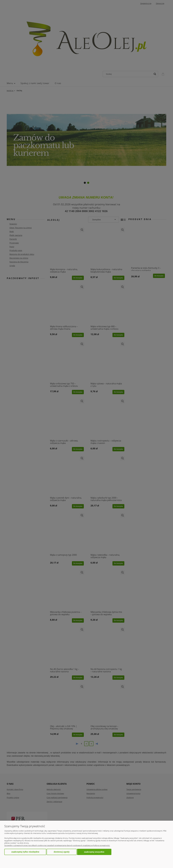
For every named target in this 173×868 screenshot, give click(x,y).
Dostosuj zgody (62, 852)
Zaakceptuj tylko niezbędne (25, 852)
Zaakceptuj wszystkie (94, 852)
